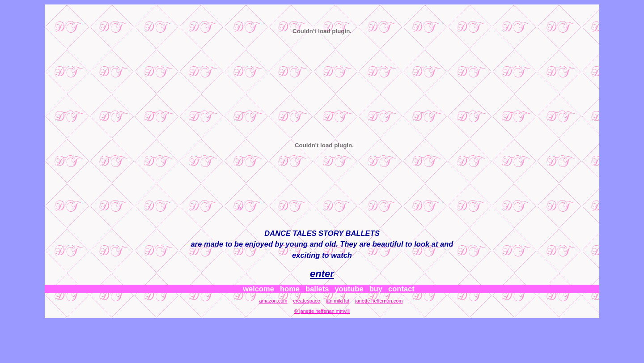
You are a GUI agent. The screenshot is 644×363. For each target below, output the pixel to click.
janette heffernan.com (379, 301)
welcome (258, 289)
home (290, 289)
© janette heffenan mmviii (322, 311)
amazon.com (273, 301)
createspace (307, 301)
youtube (349, 289)
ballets (317, 289)
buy (376, 289)
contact (401, 289)
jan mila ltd (338, 301)
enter (322, 274)
